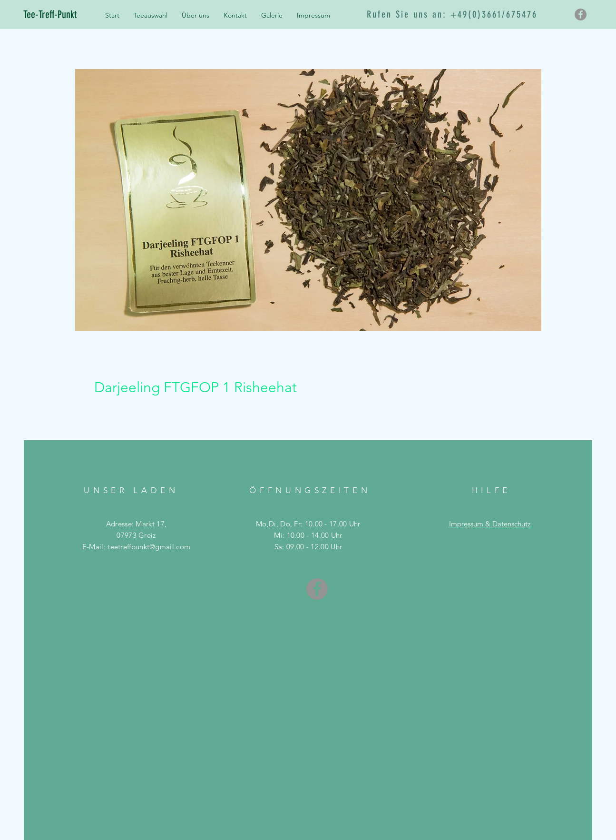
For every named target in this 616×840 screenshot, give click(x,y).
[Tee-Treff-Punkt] (59, 15)
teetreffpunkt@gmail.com (149, 547)
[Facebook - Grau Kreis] (581, 15)
